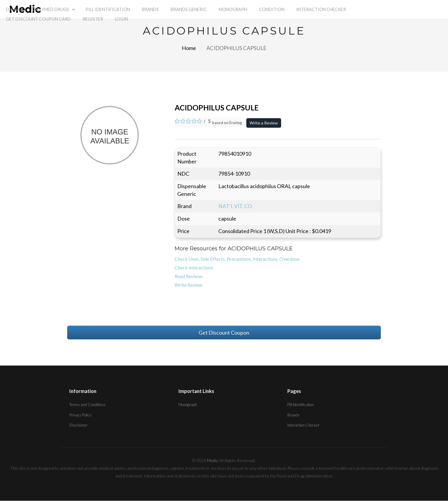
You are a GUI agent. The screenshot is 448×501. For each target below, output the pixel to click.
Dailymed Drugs (51, 9)
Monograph (233, 9)
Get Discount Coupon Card (38, 19)
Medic (213, 461)
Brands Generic (189, 9)
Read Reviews (189, 276)
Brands (150, 9)
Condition (272, 9)
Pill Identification (108, 9)
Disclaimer (78, 425)
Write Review (188, 285)
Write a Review (264, 123)
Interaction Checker (321, 9)
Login (121, 19)
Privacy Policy (80, 415)
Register (93, 19)
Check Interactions (194, 268)
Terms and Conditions (87, 405)
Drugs (13, 9)
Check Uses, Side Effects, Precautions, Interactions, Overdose (237, 259)
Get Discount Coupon (224, 333)
